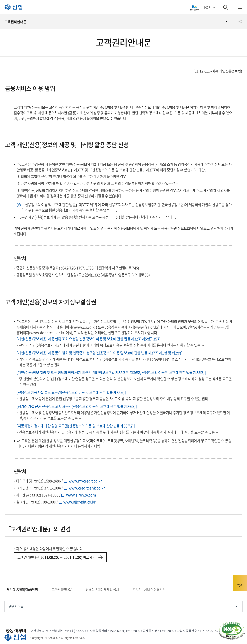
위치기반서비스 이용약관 (149, 589)
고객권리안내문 (15, 22)
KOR (207, 7)
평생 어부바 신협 (11, 8)
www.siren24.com (81, 495)
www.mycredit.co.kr (85, 481)
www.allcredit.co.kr (79, 502)
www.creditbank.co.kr (87, 488)
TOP (240, 582)
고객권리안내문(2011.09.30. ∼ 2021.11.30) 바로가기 (60, 557)
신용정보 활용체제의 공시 (102, 589)
